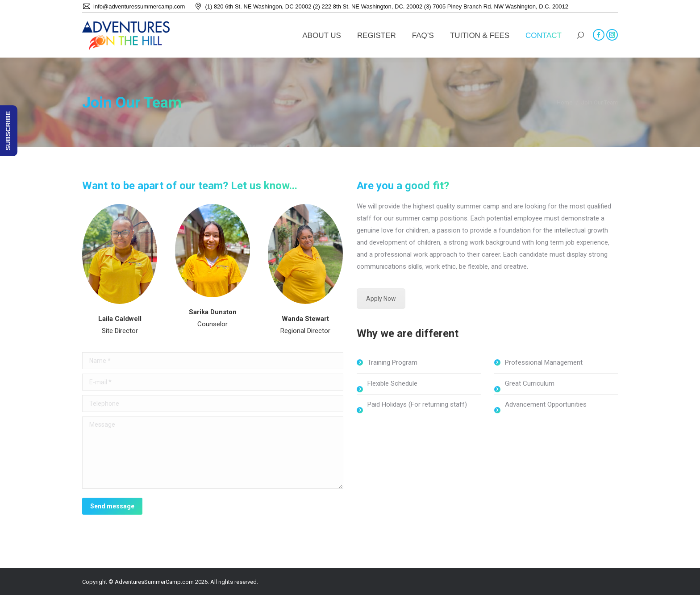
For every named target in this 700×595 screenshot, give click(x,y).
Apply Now (381, 299)
